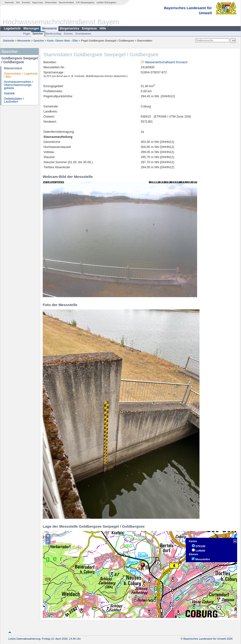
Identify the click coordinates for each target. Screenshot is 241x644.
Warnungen (31, 28)
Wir (18, 2)
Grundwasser (83, 34)
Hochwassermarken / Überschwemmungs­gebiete (18, 85)
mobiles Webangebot (106, 2)
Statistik (9, 93)
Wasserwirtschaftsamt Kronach (166, 62)
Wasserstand (13, 68)
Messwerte (49, 28)
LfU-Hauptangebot (85, 2)
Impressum (37, 2)
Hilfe (103, 28)
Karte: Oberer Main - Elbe (63, 41)
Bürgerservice (70, 28)
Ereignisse (89, 28)
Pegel (27, 34)
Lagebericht (12, 28)
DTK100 (200, 546)
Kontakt (26, 2)
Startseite (9, 2)
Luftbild (200, 551)
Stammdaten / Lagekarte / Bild (21, 75)
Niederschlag (53, 34)
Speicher (38, 34)
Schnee (68, 34)
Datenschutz (51, 2)
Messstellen (203, 559)
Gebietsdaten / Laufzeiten (14, 100)
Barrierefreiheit (67, 2)
